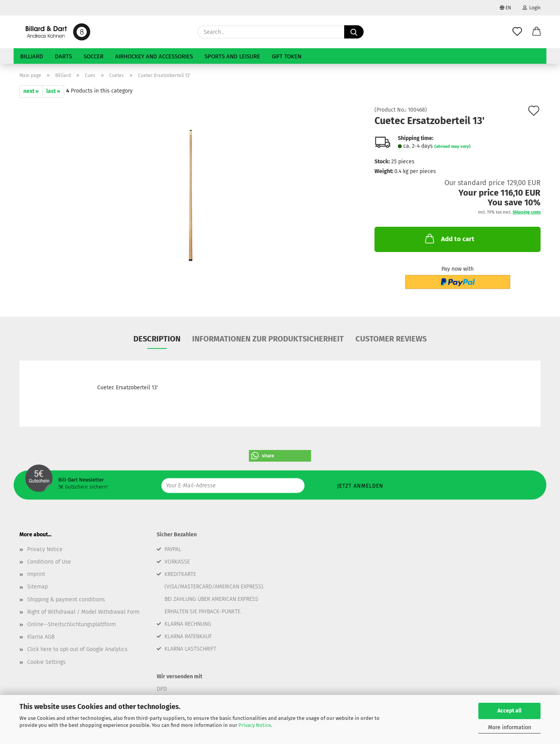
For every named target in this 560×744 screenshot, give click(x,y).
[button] (537, 32)
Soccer (94, 56)
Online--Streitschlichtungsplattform (72, 624)
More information (510, 727)
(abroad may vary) (452, 146)
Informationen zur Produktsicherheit (268, 339)
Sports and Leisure (232, 56)
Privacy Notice (255, 725)
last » (53, 91)
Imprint (36, 574)
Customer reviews (391, 339)
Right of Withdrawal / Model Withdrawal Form (83, 612)
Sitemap (38, 587)
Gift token (287, 56)
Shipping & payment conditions (66, 600)
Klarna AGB (41, 637)
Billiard (32, 56)
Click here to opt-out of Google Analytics (77, 649)
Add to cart (449, 238)
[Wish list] (517, 32)
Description (157, 339)
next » (31, 91)
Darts (63, 56)
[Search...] (354, 32)
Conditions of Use (49, 562)
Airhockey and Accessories (154, 56)
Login (532, 8)
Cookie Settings (46, 662)
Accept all (509, 711)
